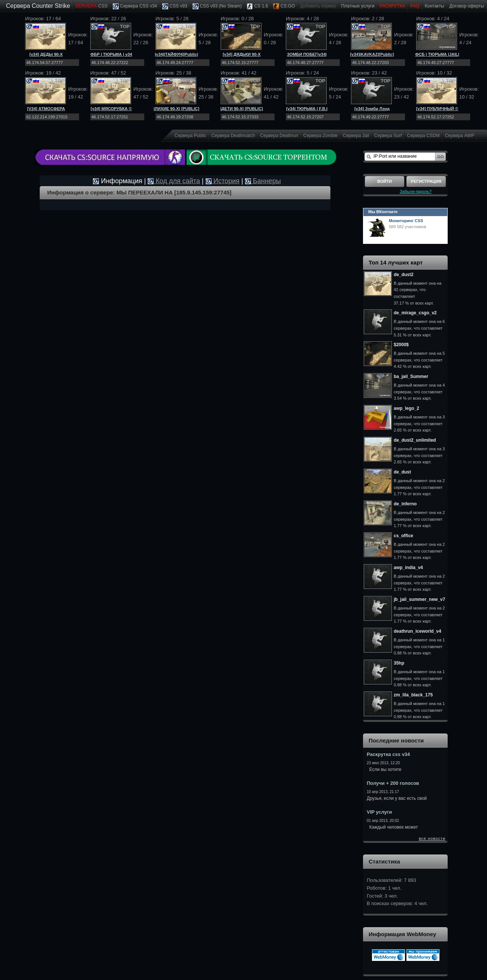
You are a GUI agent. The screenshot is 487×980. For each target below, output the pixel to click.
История (223, 181)
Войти (385, 181)
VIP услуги (379, 812)
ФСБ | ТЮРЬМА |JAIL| (437, 54)
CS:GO (284, 6)
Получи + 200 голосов (393, 783)
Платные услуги (358, 6)
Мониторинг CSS (406, 221)
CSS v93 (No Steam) (217, 6)
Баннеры (263, 181)
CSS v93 (175, 6)
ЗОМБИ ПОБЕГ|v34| (307, 54)
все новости (432, 838)
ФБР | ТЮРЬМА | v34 (111, 54)
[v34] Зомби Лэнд (372, 109)
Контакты (435, 6)
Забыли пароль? (416, 191)
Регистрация (426, 181)
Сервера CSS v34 (135, 6)
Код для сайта (174, 181)
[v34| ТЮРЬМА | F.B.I (307, 109)
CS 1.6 (257, 6)
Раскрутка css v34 (388, 754)
